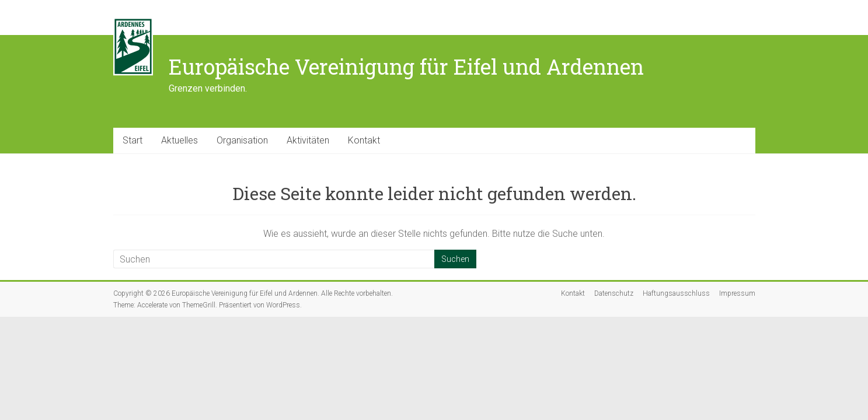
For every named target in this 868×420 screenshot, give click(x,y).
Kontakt (364, 140)
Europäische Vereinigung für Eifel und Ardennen (406, 66)
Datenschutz (614, 293)
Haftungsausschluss (676, 293)
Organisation (242, 140)
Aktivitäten (308, 140)
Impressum (737, 293)
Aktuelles (179, 140)
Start (133, 140)
